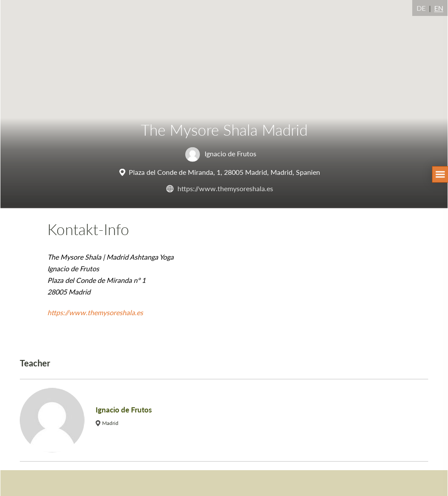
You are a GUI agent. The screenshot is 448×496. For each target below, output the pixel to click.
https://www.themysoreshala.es (225, 188)
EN (439, 8)
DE (421, 8)
